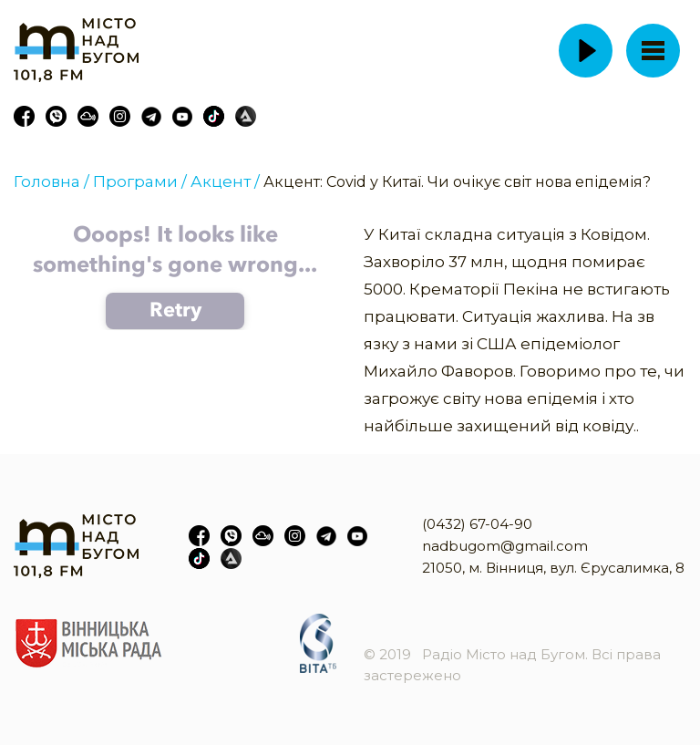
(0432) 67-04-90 (477, 524)
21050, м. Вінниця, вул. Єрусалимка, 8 (553, 568)
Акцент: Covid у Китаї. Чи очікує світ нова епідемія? (457, 182)
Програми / (140, 181)
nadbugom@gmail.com (505, 546)
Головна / (51, 181)
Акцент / (225, 181)
